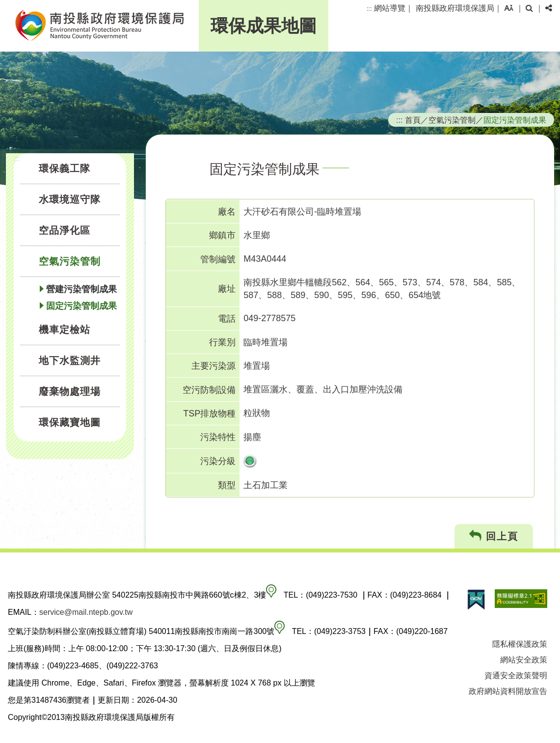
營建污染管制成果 (81, 289)
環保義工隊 (65, 168)
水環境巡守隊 (70, 199)
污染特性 (218, 437)
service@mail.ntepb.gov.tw (86, 612)
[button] (509, 8)
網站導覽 (390, 8)
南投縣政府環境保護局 (455, 8)
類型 (227, 485)
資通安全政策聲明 (516, 675)
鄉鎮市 (222, 235)
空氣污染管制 (70, 261)
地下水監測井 (70, 360)
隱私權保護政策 (520, 644)
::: (369, 9)
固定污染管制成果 (81, 306)
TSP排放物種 (209, 413)
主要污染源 (213, 366)
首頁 (413, 120)
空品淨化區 (65, 230)
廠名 (227, 212)
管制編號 (218, 259)
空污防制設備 (209, 390)
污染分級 (218, 461)
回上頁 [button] (494, 536)
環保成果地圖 (264, 26)
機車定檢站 (65, 330)
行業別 (222, 342)
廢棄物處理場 (70, 391)
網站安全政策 (524, 660)
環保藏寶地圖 (70, 422)
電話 (227, 319)
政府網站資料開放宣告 (508, 691)
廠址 (227, 289)
